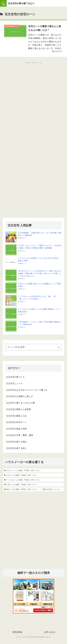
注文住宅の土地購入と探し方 (19, 396)
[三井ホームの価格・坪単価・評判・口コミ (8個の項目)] (33, 485)
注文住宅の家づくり (15, 377)
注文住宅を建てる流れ (16, 442)
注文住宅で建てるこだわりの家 (20, 403)
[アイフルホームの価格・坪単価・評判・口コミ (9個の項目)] (33, 480)
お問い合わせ (50, 632)
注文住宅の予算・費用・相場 (19, 435)
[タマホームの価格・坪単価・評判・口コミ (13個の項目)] (33, 475)
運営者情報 (17, 632)
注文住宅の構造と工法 (16, 416)
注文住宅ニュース (14, 383)
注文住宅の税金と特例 (16, 429)
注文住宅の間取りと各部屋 (18, 409)
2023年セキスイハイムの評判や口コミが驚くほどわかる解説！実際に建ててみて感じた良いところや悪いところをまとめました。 (40, 273)
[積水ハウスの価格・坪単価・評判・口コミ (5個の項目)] (22, 489)
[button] (59, 347)
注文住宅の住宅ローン (16, 422)
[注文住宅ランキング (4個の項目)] (53, 489)
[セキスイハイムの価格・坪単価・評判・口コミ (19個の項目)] (33, 471)
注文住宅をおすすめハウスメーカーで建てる (27, 390)
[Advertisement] (33, 98)
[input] (33, 347)
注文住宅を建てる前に (16, 448)
